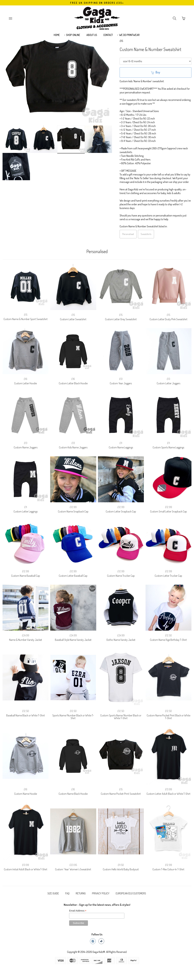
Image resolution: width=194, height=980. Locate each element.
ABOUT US (92, 35)
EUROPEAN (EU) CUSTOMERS (131, 893)
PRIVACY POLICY (101, 893)
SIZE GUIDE (53, 893)
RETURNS (81, 893)
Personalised (128, 234)
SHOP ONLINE (73, 35)
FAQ (67, 893)
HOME (57, 35)
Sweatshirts (146, 234)
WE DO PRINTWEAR (129, 35)
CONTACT (108, 35)
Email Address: (78, 911)
